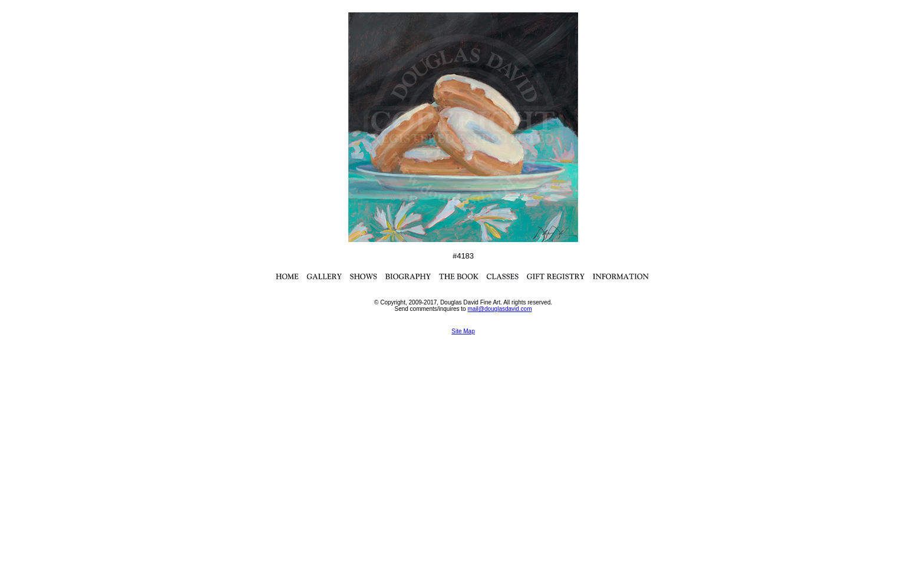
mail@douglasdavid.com (499, 309)
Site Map (463, 331)
